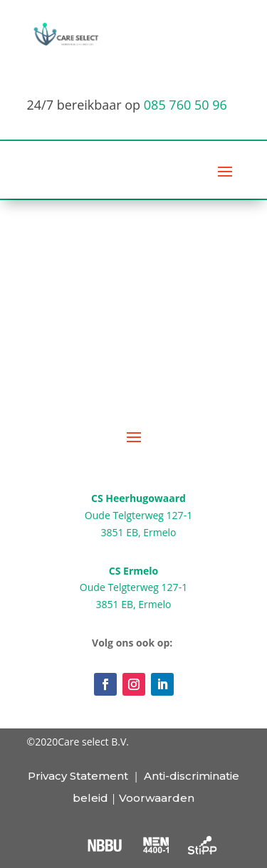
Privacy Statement (78, 776)
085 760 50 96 (185, 105)
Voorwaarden (157, 798)
